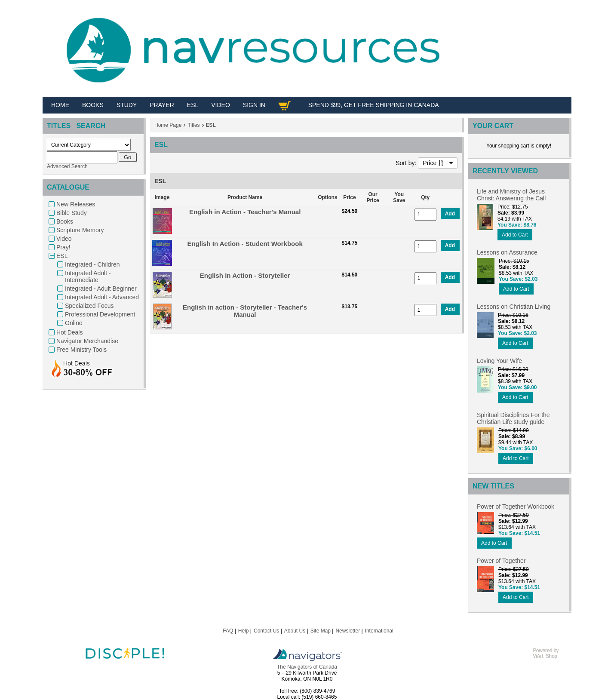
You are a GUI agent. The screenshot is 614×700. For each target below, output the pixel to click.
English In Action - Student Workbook (245, 244)
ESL (62, 256)
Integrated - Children (92, 264)
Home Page (168, 125)
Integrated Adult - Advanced (102, 297)
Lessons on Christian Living (514, 307)
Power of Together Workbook (516, 507)
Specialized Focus (89, 306)
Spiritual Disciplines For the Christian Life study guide (513, 418)
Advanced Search (67, 166)
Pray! (63, 247)
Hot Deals (69, 332)
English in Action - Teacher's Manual (245, 212)
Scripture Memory (80, 230)
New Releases (76, 204)
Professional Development (100, 314)
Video (64, 239)
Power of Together (501, 561)
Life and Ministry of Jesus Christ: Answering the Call (511, 195)
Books (65, 221)
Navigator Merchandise (87, 341)
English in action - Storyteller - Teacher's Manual (245, 311)
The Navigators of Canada (307, 667)
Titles (193, 125)
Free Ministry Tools (81, 350)
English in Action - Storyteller (245, 275)
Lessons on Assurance (507, 252)
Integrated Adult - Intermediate (88, 276)
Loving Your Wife (499, 361)
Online (74, 323)
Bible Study (72, 213)
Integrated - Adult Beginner (101, 289)
